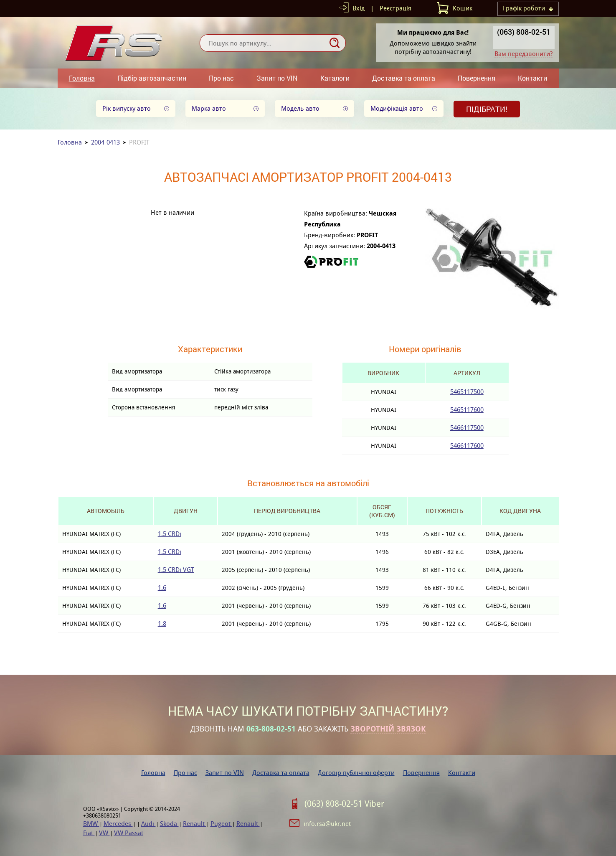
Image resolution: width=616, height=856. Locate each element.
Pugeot (221, 824)
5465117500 (467, 392)
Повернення (477, 78)
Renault (195, 824)
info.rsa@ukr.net (327, 824)
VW (104, 833)
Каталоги (335, 78)
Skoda (169, 824)
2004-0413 (105, 142)
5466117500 (467, 428)
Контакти (532, 78)
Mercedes (118, 824)
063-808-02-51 (271, 729)
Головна (82, 78)
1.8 (162, 624)
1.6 (162, 588)
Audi (148, 824)
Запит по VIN (277, 78)
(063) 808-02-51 (524, 32)
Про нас (221, 78)
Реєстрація (395, 8)
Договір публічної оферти (356, 773)
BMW (91, 824)
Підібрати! (487, 109)
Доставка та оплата (404, 78)
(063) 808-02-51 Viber (344, 804)
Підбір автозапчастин (152, 78)
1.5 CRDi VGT (176, 570)
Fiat (89, 833)
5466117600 (467, 446)
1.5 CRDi (170, 534)
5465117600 (467, 410)
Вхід (359, 8)
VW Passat (129, 833)
